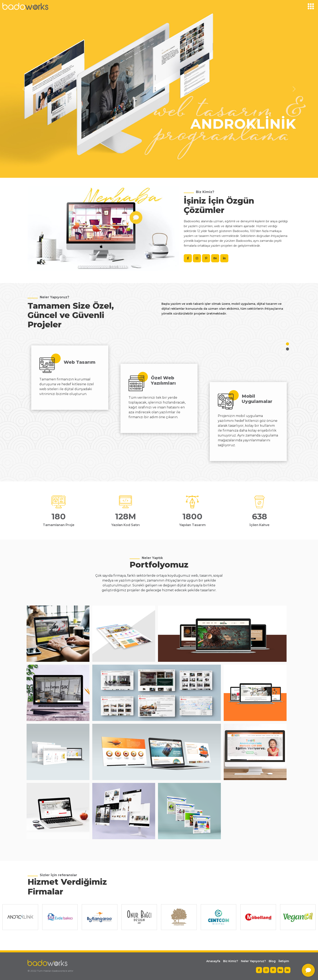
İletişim (284, 961)
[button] (287, 344)
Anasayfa (213, 961)
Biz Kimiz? (231, 961)
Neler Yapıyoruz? (253, 961)
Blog (272, 961)
